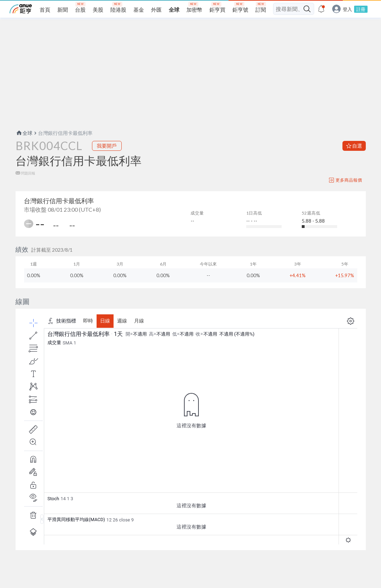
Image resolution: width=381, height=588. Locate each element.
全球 (24, 133)
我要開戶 (107, 146)
